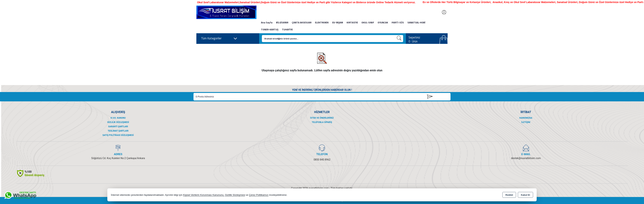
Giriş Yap (442, 12)
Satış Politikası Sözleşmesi (118, 135)
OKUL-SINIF (368, 22)
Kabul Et (525, 195)
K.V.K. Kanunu (118, 118)
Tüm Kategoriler (219, 38)
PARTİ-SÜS (398, 22)
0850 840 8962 (322, 160)
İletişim (526, 122)
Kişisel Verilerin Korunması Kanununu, (204, 195)
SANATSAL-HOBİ (416, 22)
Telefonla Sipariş (322, 122)
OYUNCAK (383, 22)
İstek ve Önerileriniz (322, 118)
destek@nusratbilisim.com (526, 158)
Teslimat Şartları (118, 131)
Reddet (509, 195)
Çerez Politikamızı (259, 195)
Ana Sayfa (267, 22)
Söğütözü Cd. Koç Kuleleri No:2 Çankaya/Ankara (118, 158)
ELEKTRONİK (322, 22)
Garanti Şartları (118, 127)
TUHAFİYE (287, 29)
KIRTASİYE (352, 22)
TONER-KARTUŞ (270, 29)
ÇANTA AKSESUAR (302, 22)
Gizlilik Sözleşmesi (118, 122)
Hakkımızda (526, 118)
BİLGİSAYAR (282, 22)
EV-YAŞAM (338, 22)
